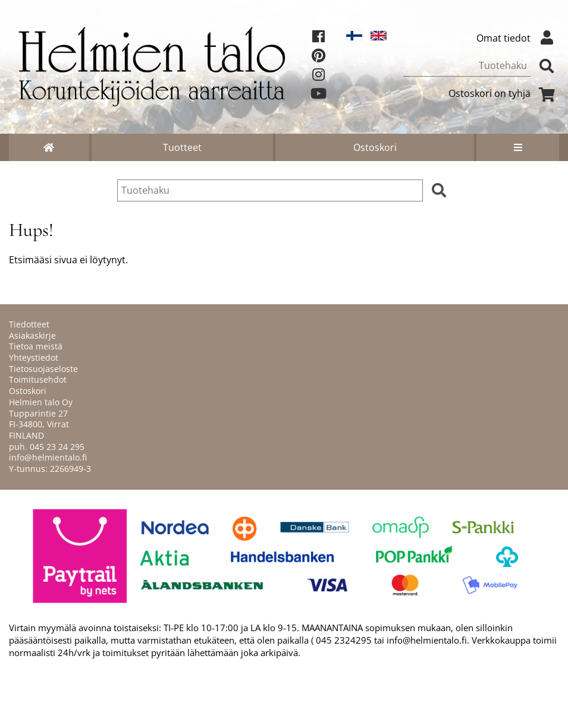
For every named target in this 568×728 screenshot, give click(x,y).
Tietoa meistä (36, 346)
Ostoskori (375, 147)
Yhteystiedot (34, 357)
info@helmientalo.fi (48, 457)
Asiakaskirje (32, 335)
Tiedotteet (29, 324)
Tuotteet (182, 147)
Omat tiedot (518, 38)
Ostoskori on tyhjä (504, 93)
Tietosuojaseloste (43, 369)
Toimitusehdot (38, 379)
